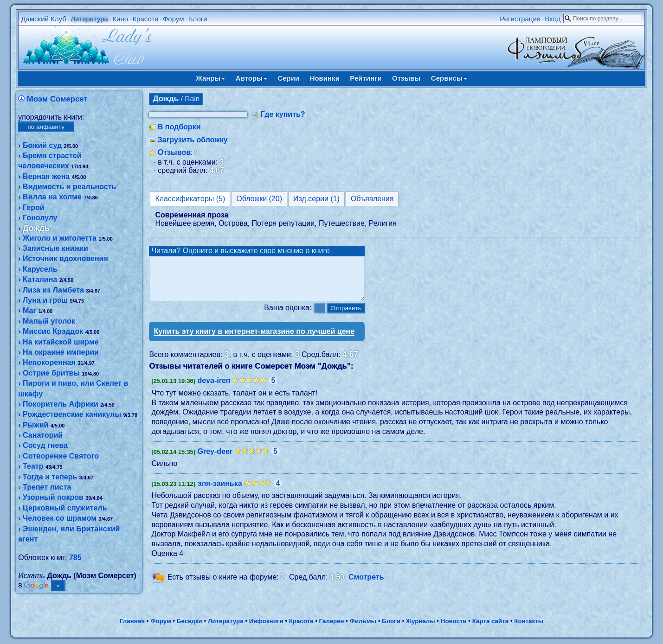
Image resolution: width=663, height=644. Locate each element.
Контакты (529, 622)
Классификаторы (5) (190, 199)
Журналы (421, 622)
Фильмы (363, 622)
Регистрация (520, 19)
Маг (29, 310)
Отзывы (406, 78)
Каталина (40, 279)
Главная (132, 622)
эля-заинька (219, 492)
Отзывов (174, 152)
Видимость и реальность (69, 187)
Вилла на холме (52, 197)
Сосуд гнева (45, 445)
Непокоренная (49, 362)
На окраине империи (61, 352)
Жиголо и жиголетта (60, 238)
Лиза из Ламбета (53, 290)
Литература (89, 19)
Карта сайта (490, 622)
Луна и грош (45, 300)
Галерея (332, 622)
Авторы (251, 78)
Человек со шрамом (60, 518)
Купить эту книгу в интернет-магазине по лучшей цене (254, 340)
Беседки (190, 622)
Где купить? (283, 114)
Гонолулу (40, 218)
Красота (145, 19)
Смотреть (366, 585)
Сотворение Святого (61, 456)
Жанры (210, 78)
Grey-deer (215, 460)
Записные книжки (55, 248)
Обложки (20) (259, 199)
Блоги (198, 19)
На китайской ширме (61, 342)
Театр (33, 466)
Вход (553, 19)
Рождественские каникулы (72, 414)
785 (75, 558)
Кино (120, 19)
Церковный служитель (65, 508)
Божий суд (42, 145)
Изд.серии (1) (316, 199)
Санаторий (43, 435)
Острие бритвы (51, 373)
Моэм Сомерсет (57, 99)
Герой (34, 207)
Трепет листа (47, 487)
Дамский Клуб (44, 19)
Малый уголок (49, 321)
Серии (288, 78)
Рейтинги (366, 78)
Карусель (40, 269)
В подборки (179, 127)
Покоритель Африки (61, 404)
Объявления (372, 199)
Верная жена (46, 176)
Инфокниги (266, 622)
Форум (174, 19)
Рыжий (35, 425)
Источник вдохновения (65, 258)
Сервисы (449, 78)
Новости (454, 622)
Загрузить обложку (193, 140)
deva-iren (214, 389)
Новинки (325, 78)
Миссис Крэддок (53, 331)
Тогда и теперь (50, 477)
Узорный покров (53, 497)
